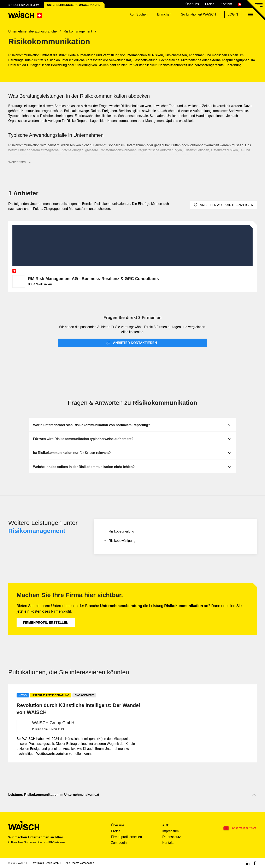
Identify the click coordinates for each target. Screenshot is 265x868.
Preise (210, 4)
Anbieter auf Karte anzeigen (223, 205)
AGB (166, 825)
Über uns (192, 4)
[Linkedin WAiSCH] (248, 863)
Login (233, 14)
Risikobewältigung (119, 541)
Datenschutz (172, 837)
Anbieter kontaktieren (131, 343)
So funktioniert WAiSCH (198, 14)
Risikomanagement (37, 531)
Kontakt (226, 4)
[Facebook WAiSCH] (255, 863)
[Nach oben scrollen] (254, 795)
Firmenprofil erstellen (46, 623)
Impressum (170, 831)
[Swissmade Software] (235, 828)
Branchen (164, 14)
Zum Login (119, 843)
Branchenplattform (23, 5)
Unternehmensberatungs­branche (74, 5)
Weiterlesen (20, 162)
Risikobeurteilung (119, 532)
